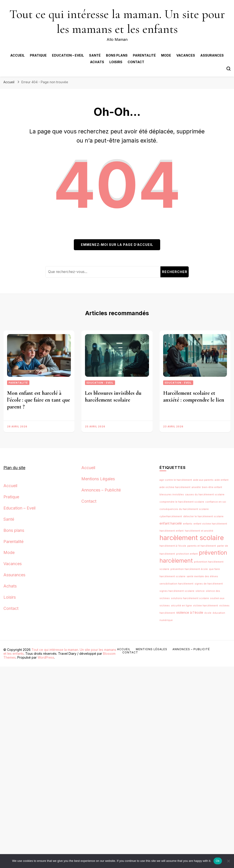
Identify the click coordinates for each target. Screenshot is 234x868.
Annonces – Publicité (101, 490)
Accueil (17, 55)
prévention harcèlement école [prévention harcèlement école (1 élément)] (189, 569)
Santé (95, 55)
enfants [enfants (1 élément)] (188, 524)
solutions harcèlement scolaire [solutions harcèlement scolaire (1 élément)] (190, 598)
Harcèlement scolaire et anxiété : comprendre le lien (194, 396)
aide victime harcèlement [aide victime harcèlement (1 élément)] (175, 487)
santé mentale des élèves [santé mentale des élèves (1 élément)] (202, 576)
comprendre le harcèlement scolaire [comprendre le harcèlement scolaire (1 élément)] (182, 502)
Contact (136, 62)
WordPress (46, 657)
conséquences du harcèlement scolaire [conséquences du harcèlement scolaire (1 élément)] (184, 509)
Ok (218, 861)
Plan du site (14, 468)
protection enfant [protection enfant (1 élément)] (187, 554)
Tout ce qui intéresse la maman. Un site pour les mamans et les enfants (117, 21)
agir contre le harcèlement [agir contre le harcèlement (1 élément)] (176, 480)
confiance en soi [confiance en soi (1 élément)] (216, 502)
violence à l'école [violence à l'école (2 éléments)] (190, 613)
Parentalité (144, 55)
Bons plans (117, 55)
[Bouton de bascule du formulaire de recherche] (229, 69)
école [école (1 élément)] (208, 613)
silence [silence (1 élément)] (200, 591)
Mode (166, 55)
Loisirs (116, 62)
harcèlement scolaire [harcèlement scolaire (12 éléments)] (192, 538)
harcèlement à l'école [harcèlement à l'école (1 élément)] (173, 546)
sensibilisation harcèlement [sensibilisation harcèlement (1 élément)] (176, 584)
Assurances (212, 55)
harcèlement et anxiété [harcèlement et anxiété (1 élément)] (199, 531)
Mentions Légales (98, 479)
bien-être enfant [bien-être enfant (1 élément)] (212, 487)
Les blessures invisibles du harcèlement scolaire (113, 396)
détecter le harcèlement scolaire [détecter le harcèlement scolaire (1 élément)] (203, 516)
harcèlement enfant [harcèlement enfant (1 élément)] (172, 531)
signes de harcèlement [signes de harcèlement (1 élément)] (209, 584)
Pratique (38, 55)
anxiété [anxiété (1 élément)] (196, 487)
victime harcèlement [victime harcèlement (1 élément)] (206, 606)
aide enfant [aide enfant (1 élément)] (222, 480)
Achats (97, 62)
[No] (228, 861)
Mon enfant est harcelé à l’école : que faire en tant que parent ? (39, 400)
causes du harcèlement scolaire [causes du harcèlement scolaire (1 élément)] (205, 495)
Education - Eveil (100, 383)
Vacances (186, 55)
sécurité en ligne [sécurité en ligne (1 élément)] (181, 606)
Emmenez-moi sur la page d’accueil (117, 245)
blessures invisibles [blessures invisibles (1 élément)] (172, 495)
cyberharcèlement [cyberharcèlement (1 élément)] (171, 516)
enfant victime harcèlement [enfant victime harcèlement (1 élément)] (210, 524)
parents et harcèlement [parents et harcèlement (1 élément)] (202, 546)
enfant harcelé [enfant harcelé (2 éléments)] (171, 523)
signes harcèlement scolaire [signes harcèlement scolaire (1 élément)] (177, 591)
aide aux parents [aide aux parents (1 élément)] (203, 480)
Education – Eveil (68, 55)
